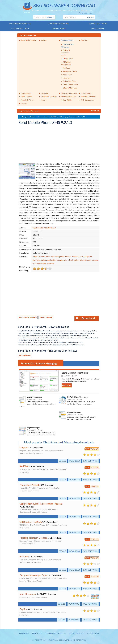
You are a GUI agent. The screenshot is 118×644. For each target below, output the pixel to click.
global (76, 260)
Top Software (59, 28)
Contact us (94, 633)
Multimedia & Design (49, 96)
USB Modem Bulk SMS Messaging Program (41, 503)
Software (33, 117)
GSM (35, 256)
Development (26, 93)
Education (44, 93)
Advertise (24, 633)
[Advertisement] (38, 144)
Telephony (67, 78)
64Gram (24, 556)
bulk (48, 256)
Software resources (56, 633)
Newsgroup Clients (70, 71)
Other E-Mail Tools (70, 88)
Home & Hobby (27, 96)
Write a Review (25, 355)
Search (89, 17)
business (36, 260)
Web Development (88, 100)
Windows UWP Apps (69, 96)
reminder (42, 263)
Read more (67, 385)
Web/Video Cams (69, 81)
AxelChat (24, 466)
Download (85, 318)
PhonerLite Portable (30, 485)
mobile (68, 256)
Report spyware (46, 317)
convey (95, 260)
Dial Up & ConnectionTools (65, 53)
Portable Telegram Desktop (33, 537)
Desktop (84, 40)
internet (75, 256)
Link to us (37, 633)
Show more (95, 110)
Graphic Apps (86, 93)
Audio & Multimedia (28, 40)
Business (44, 40)
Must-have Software (59, 24)
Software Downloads (20, 24)
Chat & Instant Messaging (59, 117)
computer (88, 256)
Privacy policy (77, 633)
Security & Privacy (28, 100)
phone (62, 256)
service (60, 260)
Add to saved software (28, 317)
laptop (43, 260)
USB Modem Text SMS (31, 521)
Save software (90, 460)
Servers (44, 100)
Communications (67, 40)
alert (66, 260)
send (56, 256)
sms (52, 256)
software (42, 256)
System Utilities (66, 100)
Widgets (24, 103)
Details (62, 460)
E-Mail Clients (68, 58)
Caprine (23, 609)
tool (71, 260)
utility (35, 263)
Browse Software (98, 24)
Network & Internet (88, 96)
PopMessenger (33, 427)
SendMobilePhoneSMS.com (44, 227)
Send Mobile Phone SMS (77, 117)
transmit (50, 263)
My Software (98, 28)
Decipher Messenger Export (34, 575)
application (52, 260)
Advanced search (86, 13)
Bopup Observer (74, 412)
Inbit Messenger (28, 594)
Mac (81, 256)
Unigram (24, 447)
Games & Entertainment (70, 93)
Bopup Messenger (34, 396)
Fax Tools (66, 68)
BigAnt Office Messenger (78, 396)
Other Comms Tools (70, 84)
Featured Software (20, 28)
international (85, 260)
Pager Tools (67, 74)
